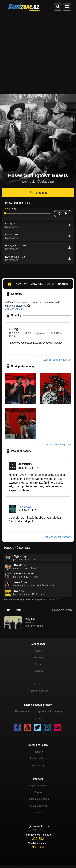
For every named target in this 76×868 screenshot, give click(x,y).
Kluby (39, 678)
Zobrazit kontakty (14, 309)
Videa (39, 664)
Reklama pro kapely (61, 610)
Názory (63, 284)
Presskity (39, 752)
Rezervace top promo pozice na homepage (38, 711)
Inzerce (38, 718)
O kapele (37, 284)
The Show (25, 507)
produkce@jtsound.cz (44, 490)
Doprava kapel (38, 765)
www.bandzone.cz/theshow (26, 525)
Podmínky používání (39, 799)
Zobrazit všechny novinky (57, 360)
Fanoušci (39, 671)
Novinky (21, 284)
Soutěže (39, 684)
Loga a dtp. (39, 813)
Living (13, 329)
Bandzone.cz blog (38, 691)
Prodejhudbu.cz (38, 758)
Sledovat (38, 193)
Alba (51, 284)
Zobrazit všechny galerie (58, 445)
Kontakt (39, 792)
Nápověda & (38, 786)
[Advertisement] (38, 54)
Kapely (39, 651)
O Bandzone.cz (39, 806)
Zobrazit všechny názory (58, 537)
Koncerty (38, 657)
